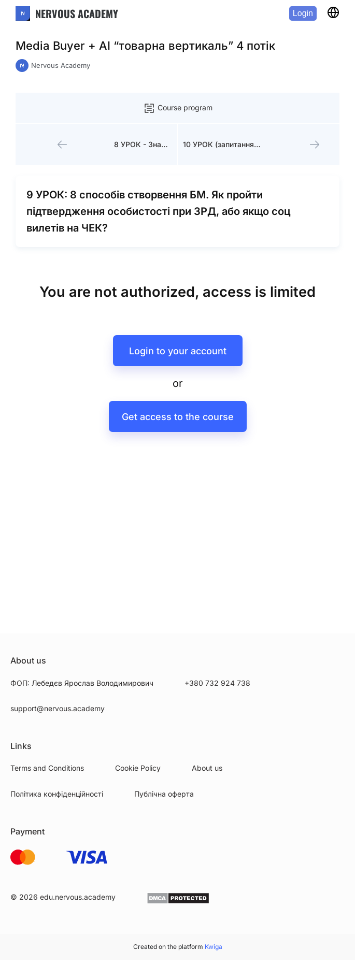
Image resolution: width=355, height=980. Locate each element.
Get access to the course (178, 417)
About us (207, 768)
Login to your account (178, 351)
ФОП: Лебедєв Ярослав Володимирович (82, 683)
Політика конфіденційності (57, 794)
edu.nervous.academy (78, 897)
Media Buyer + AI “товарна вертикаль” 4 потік (145, 46)
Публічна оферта (164, 794)
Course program (178, 108)
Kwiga (214, 947)
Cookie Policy (138, 768)
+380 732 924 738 (217, 683)
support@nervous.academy (58, 708)
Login (303, 13)
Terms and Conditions (47, 768)
